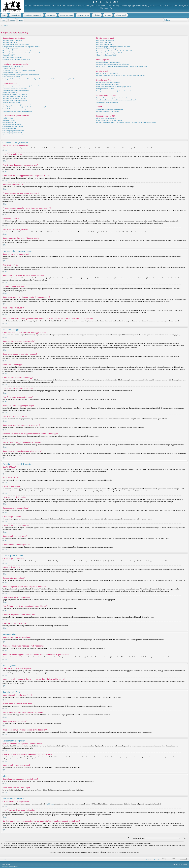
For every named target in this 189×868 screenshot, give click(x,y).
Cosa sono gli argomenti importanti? (13, 131)
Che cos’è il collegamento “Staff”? (107, 55)
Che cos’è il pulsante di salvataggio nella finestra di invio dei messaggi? (24, 107)
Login (21, 20)
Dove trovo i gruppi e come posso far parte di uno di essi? (114, 47)
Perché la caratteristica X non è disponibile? (110, 120)
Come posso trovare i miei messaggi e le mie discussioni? (114, 91)
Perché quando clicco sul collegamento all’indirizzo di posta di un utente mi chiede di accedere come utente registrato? (38, 79)
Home (4, 15)
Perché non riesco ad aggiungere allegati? (15, 101)
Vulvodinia (97, 15)
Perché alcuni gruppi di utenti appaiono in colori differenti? (114, 51)
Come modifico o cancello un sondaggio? (15, 94)
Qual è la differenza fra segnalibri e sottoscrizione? (112, 98)
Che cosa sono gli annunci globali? (13, 126)
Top (5, 150)
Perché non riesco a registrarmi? (12, 57)
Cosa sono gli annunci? (9, 129)
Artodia (185, 864)
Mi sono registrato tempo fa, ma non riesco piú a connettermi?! (21, 53)
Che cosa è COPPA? (9, 55)
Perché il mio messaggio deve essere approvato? (17, 109)
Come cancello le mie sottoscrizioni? (107, 102)
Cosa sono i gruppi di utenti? (105, 45)
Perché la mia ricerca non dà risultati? (108, 85)
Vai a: (130, 838)
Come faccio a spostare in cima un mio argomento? (18, 111)
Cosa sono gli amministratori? (105, 40)
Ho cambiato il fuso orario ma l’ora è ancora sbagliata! (19, 71)
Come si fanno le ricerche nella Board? (108, 82)
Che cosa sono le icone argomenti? (13, 135)
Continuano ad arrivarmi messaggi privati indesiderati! (113, 64)
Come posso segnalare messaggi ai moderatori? (17, 105)
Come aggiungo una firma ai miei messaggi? (16, 90)
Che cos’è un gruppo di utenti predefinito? (109, 53)
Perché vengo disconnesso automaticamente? (16, 45)
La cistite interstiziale (66, 15)
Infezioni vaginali (121, 15)
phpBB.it (15, 866)
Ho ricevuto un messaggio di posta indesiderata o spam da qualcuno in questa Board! (122, 66)
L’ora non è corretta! (9, 68)
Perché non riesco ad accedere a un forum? (15, 96)
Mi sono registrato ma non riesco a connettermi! (17, 51)
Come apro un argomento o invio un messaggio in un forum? (21, 86)
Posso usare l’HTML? (9, 120)
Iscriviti (12, 20)
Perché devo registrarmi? (10, 42)
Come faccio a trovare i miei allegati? (108, 111)
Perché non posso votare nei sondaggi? (14, 98)
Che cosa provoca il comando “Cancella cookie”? (17, 59)
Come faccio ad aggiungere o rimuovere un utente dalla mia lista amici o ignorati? (121, 75)
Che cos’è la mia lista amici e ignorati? (108, 73)
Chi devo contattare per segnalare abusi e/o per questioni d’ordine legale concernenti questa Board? (126, 122)
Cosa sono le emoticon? (10, 122)
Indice (6, 26)
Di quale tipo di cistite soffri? (33, 15)
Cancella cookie (155, 860)
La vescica (108, 15)
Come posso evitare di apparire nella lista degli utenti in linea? (21, 47)
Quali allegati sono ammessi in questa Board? (110, 109)
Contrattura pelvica (83, 15)
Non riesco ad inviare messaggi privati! (108, 62)
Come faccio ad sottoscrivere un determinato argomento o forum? (116, 100)
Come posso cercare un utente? (106, 89)
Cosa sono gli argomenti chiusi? (12, 133)
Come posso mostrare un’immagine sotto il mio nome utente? (21, 75)
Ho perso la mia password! (11, 49)
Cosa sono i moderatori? (104, 42)
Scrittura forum (15, 15)
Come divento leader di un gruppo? (107, 49)
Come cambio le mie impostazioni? (13, 66)
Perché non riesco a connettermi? (12, 40)
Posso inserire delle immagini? (12, 124)
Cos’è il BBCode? (8, 118)
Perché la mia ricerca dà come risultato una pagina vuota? (114, 87)
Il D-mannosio (51, 15)
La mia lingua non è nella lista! (12, 73)
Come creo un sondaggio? (10, 92)
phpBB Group (50, 804)
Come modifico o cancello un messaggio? (15, 88)
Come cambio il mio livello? (11, 77)
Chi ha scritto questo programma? (107, 118)
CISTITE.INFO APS (106, 2)
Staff (147, 860)
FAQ (4, 20)
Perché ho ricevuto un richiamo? (12, 103)
